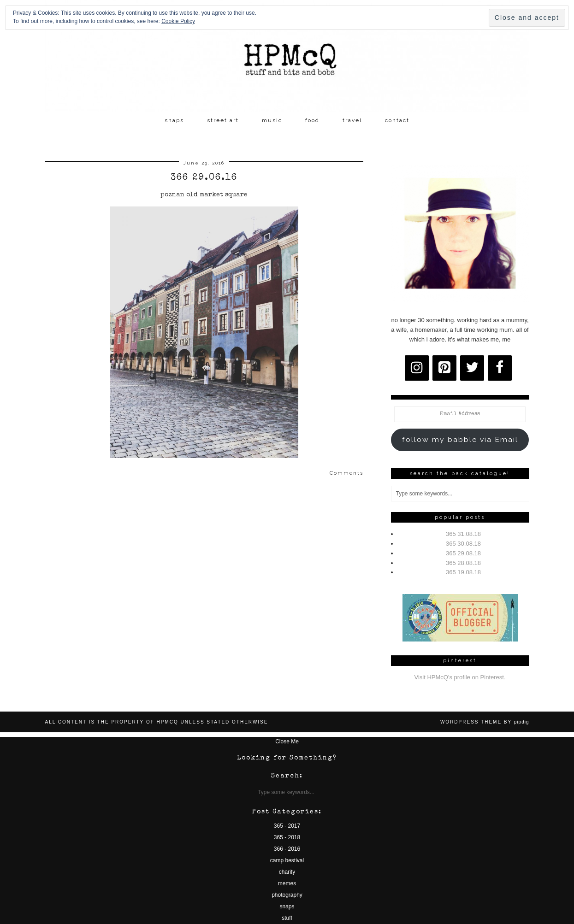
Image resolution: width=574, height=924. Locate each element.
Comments (346, 473)
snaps (174, 120)
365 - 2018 (287, 837)
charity (287, 872)
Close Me (287, 742)
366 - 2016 (287, 849)
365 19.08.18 (463, 572)
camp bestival (287, 860)
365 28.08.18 (463, 563)
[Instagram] (417, 368)
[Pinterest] (444, 368)
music (272, 120)
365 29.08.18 (463, 553)
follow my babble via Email (460, 439)
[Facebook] (500, 368)
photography (287, 895)
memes (287, 883)
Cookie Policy (178, 21)
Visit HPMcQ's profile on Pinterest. (460, 677)
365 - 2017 (287, 826)
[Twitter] (472, 368)
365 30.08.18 (463, 544)
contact (397, 120)
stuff (287, 918)
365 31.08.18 (463, 534)
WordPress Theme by (485, 722)
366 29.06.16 (204, 178)
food (312, 120)
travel (352, 120)
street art (223, 120)
